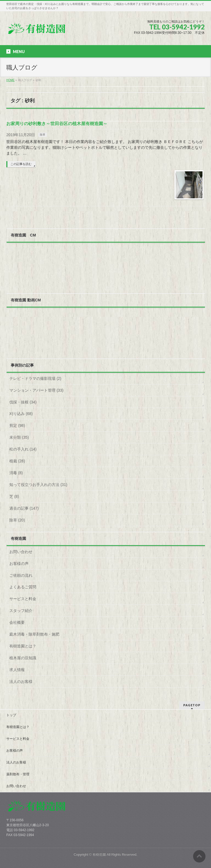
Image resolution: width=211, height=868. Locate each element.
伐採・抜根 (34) (23, 402)
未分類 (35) (19, 437)
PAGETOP (192, 705)
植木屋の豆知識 (23, 658)
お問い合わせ (21, 552)
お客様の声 (19, 564)
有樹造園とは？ (23, 646)
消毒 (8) (16, 473)
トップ (11, 715)
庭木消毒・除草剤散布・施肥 (34, 634)
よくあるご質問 (23, 587)
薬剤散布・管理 (18, 774)
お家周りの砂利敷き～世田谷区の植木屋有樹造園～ (57, 124)
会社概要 (17, 622)
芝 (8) (14, 496)
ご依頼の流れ (21, 575)
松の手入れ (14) (23, 449)
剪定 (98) (17, 425)
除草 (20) (17, 520)
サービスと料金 (23, 599)
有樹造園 (99, 855)
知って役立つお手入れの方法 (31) (38, 485)
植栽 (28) (17, 461)
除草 (43, 135)
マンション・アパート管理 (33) (36, 390)
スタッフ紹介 (21, 611)
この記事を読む (21, 164)
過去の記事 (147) (24, 508)
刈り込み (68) (21, 414)
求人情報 (17, 670)
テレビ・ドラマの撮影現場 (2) (35, 378)
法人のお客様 (21, 682)
